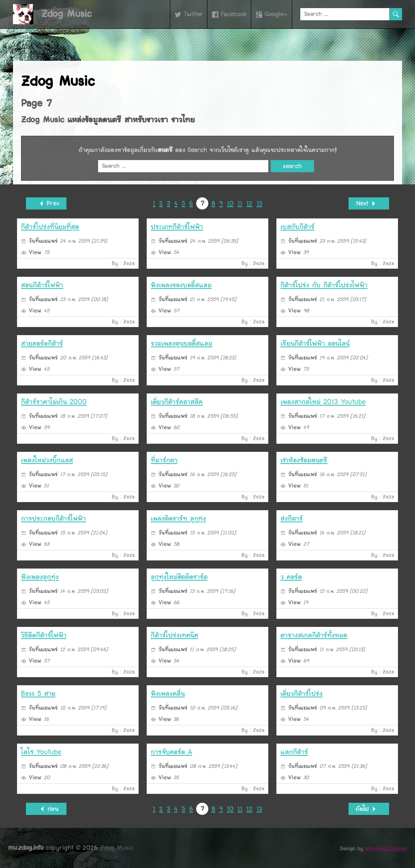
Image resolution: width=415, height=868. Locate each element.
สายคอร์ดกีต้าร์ (42, 343)
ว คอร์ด (291, 577)
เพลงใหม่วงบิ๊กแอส (47, 460)
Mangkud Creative (386, 849)
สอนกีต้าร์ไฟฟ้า (42, 285)
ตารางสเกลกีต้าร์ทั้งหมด (314, 635)
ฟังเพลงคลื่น (168, 694)
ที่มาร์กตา (164, 460)
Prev (46, 204)
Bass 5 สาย (38, 694)
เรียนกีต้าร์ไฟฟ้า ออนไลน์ (315, 343)
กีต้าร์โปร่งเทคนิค (174, 635)
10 (230, 203)
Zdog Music (66, 14)
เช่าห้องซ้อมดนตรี (304, 460)
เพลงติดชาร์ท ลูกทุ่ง (178, 518)
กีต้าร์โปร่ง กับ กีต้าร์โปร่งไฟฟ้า (324, 285)
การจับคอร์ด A (171, 752)
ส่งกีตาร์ (292, 518)
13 (259, 203)
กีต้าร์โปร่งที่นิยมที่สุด (50, 227)
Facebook (234, 14)
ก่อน (46, 809)
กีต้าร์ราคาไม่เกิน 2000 (54, 402)
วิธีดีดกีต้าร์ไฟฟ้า (44, 635)
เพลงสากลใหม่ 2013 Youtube (323, 402)
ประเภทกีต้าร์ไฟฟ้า (177, 227)
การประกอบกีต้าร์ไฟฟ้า (53, 518)
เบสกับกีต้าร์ (297, 227)
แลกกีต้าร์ (294, 752)
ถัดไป (369, 809)
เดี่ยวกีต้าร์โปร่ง (302, 694)
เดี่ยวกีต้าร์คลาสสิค (177, 402)
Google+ (276, 14)
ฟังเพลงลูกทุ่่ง (40, 577)
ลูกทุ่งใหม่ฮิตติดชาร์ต (179, 577)
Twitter (193, 14)
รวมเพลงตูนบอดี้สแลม (182, 343)
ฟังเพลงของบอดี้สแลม (181, 285)
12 (249, 203)
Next (369, 204)
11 (240, 203)
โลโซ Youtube (41, 752)
